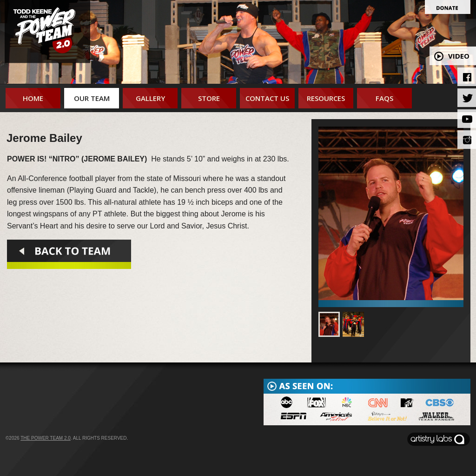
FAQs (384, 98)
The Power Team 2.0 (46, 438)
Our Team (92, 98)
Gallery (150, 98)
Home (33, 98)
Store (209, 98)
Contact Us (267, 98)
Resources (326, 98)
